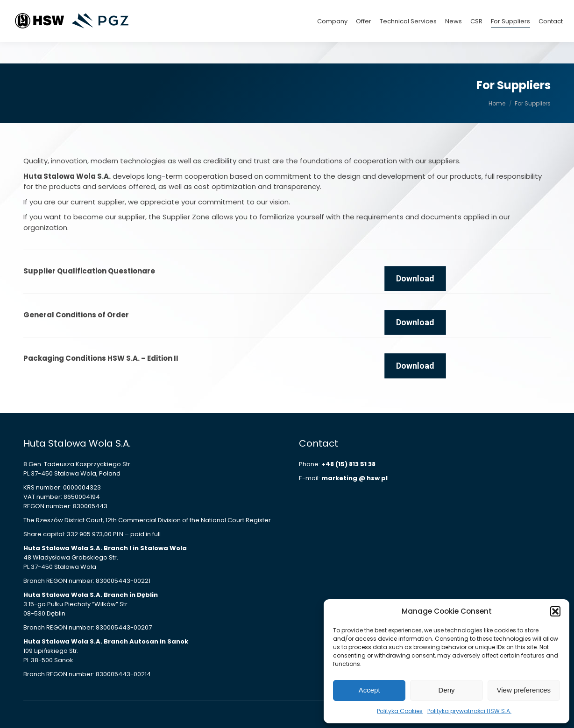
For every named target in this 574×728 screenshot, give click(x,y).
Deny (446, 690)
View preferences (524, 690)
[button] (555, 611)
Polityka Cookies (400, 711)
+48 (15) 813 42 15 (479, 11)
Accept (369, 690)
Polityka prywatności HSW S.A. (469, 711)
